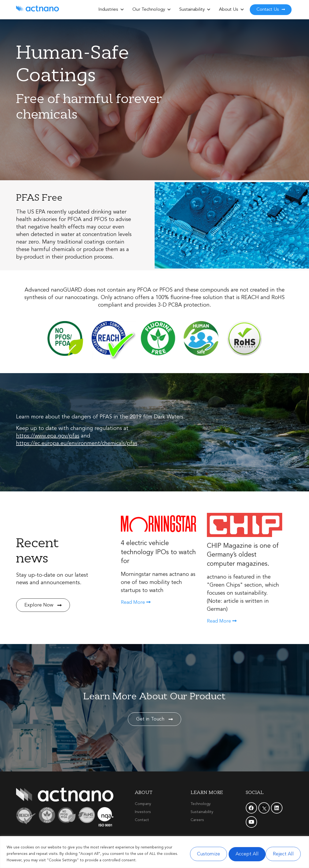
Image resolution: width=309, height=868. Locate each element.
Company (143, 804)
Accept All (282, 854)
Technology (201, 804)
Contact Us (271, 10)
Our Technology (152, 10)
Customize (201, 854)
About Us (232, 10)
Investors (143, 812)
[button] (122, 10)
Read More (136, 602)
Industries (111, 10)
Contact (142, 820)
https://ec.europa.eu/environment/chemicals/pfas (77, 444)
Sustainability (195, 10)
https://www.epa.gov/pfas (48, 436)
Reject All (242, 854)
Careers (197, 820)
